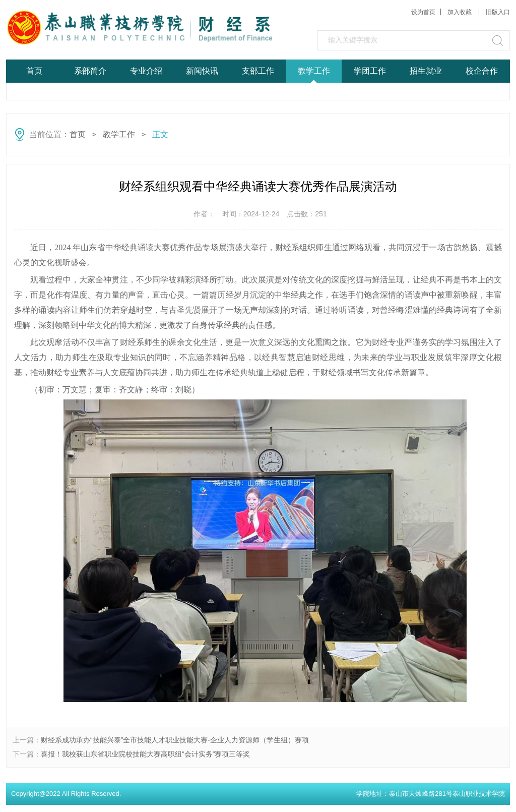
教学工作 (314, 71)
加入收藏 (460, 12)
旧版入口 (498, 12)
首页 (34, 71)
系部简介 (90, 71)
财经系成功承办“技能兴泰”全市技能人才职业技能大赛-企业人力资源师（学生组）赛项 (175, 740)
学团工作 (370, 71)
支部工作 (258, 71)
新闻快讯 (202, 71)
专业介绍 (146, 71)
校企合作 (482, 71)
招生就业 (426, 71)
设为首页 (423, 12)
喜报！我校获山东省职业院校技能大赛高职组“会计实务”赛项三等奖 (145, 754)
